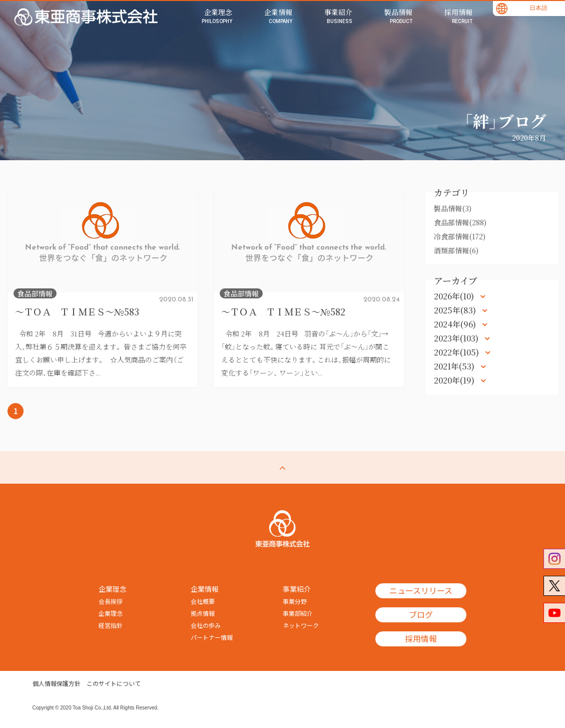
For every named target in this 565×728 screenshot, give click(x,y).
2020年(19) (455, 380)
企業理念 (111, 614)
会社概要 (203, 602)
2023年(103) (457, 338)
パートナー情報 (212, 638)
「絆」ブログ (505, 121)
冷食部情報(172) (460, 236)
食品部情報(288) (460, 222)
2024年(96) (456, 324)
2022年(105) (457, 352)
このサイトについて (114, 684)
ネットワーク (301, 626)
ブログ (421, 615)
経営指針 (111, 626)
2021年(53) (455, 366)
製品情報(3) (453, 208)
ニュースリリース (421, 591)
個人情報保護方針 (57, 684)
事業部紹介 (298, 614)
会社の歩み (206, 626)
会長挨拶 (111, 602)
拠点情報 (203, 614)
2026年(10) (455, 296)
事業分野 (295, 602)
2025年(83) (456, 310)
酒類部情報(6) (456, 250)
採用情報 (421, 639)
